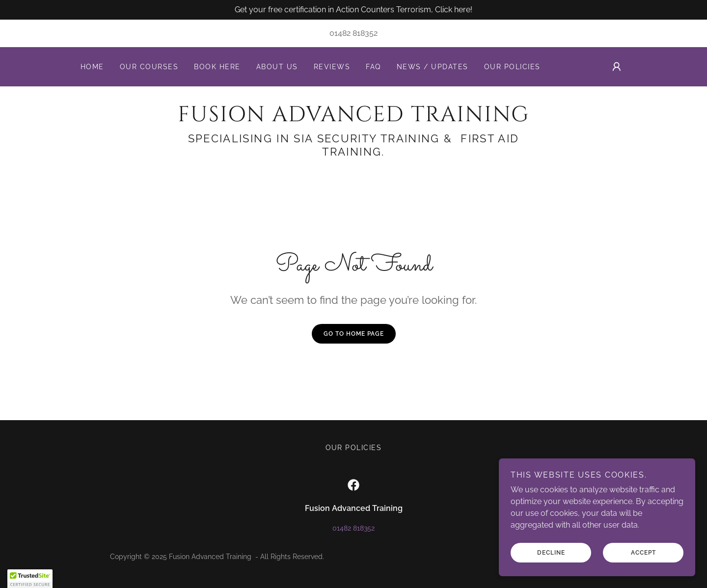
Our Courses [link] (149, 67)
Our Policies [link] (512, 67)
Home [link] (92, 67)
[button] (617, 67)
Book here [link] (217, 67)
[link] (353, 119)
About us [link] (277, 67)
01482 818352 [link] (353, 33)
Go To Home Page (354, 334)
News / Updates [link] (433, 67)
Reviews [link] (332, 67)
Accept (643, 553)
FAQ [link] (373, 67)
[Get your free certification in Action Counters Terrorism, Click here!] (353, 10)
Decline (551, 553)
